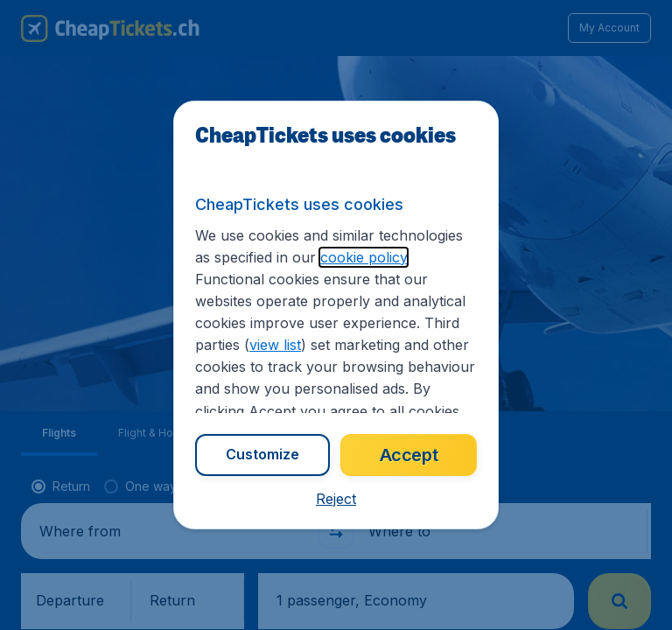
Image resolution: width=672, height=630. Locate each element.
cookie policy (364, 257)
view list (275, 345)
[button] (336, 499)
